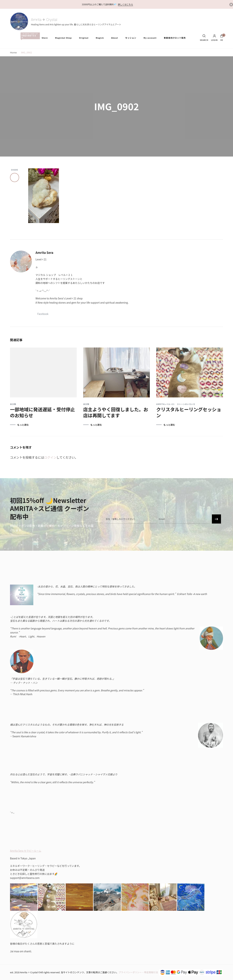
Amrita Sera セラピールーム (26, 851)
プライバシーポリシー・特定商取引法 (138, 972)
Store (45, 38)
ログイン (50, 457)
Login (214, 38)
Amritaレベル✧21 (165, 404)
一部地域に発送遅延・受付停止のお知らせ (43, 412)
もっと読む (23, 425)
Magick (100, 38)
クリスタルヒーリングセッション (189, 412)
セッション (131, 38)
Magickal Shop (64, 38)
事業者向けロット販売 (175, 38)
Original (84, 38)
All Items (29, 36)
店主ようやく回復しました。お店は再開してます (116, 412)
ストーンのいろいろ (186, 404)
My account (150, 38)
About (114, 38)
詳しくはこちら (126, 4)
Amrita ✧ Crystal (44, 20)
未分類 (13, 404)
